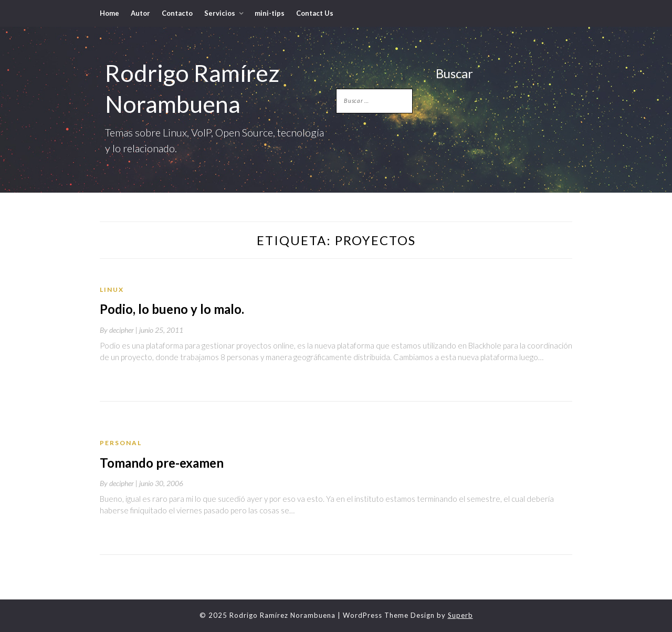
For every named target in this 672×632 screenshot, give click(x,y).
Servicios (220, 13)
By (119, 330)
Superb (460, 615)
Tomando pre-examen (162, 463)
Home (109, 13)
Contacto (177, 13)
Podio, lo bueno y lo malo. (172, 309)
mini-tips (270, 13)
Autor (140, 13)
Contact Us (315, 13)
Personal (121, 443)
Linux (112, 289)
